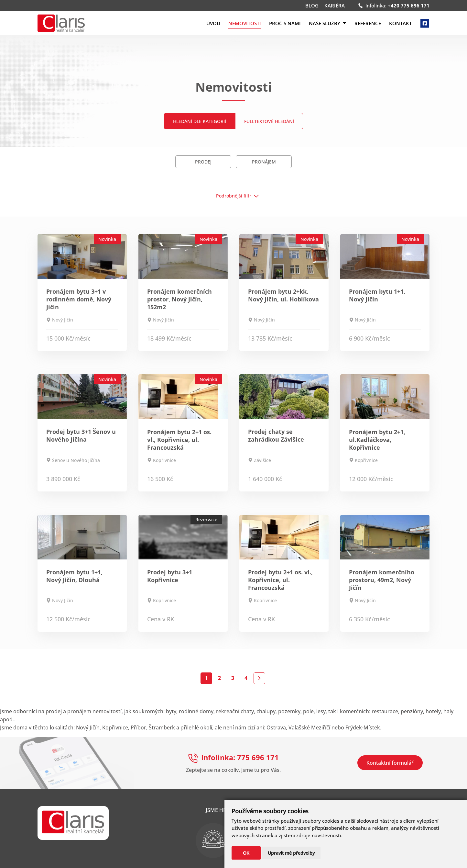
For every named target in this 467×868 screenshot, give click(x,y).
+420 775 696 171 (409, 6)
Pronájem (264, 162)
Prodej (203, 162)
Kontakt (400, 23)
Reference (368, 23)
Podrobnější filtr (234, 196)
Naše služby (327, 23)
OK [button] (246, 853)
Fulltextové (269, 121)
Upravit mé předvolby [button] (291, 853)
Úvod (213, 23)
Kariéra (335, 6)
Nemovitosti (245, 23)
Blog (312, 6)
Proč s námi (285, 23)
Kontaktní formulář (390, 763)
